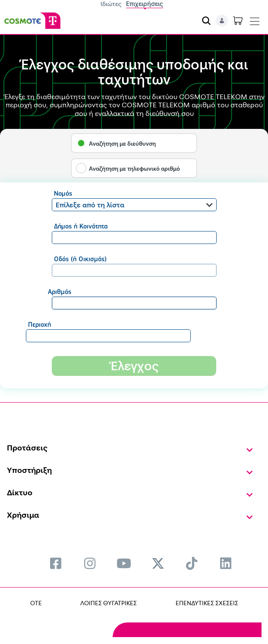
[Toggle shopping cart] (238, 21)
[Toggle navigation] (255, 19)
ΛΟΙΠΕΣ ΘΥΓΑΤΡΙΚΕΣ (109, 603)
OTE (36, 603)
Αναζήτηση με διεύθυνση (122, 144)
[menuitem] (56, 563)
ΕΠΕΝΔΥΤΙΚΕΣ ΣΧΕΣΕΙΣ (207, 603)
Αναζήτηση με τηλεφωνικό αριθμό (134, 169)
